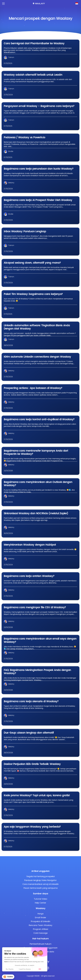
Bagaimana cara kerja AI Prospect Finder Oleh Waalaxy (38, 200)
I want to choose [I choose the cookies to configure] (25, 969)
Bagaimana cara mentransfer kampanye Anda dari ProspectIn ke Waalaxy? (36, 452)
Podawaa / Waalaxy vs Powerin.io (24, 137)
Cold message (40, 933)
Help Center (40, 903)
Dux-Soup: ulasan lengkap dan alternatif (29, 733)
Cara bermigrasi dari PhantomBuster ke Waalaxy (34, 43)
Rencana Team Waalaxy (41, 925)
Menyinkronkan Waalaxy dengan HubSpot (30, 545)
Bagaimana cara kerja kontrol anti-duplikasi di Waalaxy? (39, 419)
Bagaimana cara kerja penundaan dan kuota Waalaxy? (39, 169)
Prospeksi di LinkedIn (41, 921)
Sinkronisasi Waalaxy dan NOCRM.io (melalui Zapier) (36, 513)
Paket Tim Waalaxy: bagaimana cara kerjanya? (33, 294)
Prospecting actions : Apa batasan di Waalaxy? (33, 388)
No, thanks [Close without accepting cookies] (10, 969)
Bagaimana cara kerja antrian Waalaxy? (29, 576)
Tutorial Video (41, 899)
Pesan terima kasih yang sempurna (41, 888)
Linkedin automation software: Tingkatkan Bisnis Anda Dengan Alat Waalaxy (37, 327)
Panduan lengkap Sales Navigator (40, 880)
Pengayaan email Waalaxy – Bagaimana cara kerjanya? (39, 106)
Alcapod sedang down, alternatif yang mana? (32, 263)
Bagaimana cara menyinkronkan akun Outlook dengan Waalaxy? (38, 484)
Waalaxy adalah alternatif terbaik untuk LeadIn (33, 75)
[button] (8, 977)
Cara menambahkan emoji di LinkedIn (41, 884)
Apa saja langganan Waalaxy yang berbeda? (32, 827)
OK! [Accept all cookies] (40, 969)
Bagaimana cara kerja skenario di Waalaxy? (31, 701)
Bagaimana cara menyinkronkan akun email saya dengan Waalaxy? (40, 640)
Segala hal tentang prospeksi (41, 876)
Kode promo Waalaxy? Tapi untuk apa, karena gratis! (37, 795)
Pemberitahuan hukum (41, 944)
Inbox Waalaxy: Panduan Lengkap (25, 231)
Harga (40, 914)
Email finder (41, 917)
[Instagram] (48, 969)
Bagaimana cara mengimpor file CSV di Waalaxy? (35, 607)
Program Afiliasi (41, 929)
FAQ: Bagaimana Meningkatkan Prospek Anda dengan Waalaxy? (37, 672)
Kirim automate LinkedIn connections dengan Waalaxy (37, 357)
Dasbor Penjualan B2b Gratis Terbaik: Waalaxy (32, 764)
